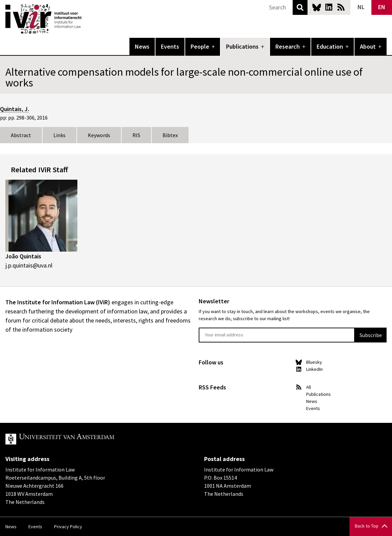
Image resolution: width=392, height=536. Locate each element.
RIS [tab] (136, 135)
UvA (84, 439)
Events (170, 46)
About (368, 46)
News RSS (341, 7)
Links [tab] (59, 135)
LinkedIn (329, 7)
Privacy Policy (68, 527)
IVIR (87, 19)
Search (300, 7)
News (142, 46)
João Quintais (23, 256)
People (200, 46)
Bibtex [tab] (170, 135)
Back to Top (367, 526)
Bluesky (317, 7)
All (309, 387)
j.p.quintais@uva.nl (29, 265)
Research (288, 46)
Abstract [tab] (21, 135)
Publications (242, 46)
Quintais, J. (15, 109)
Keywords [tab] (99, 135)
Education (330, 46)
